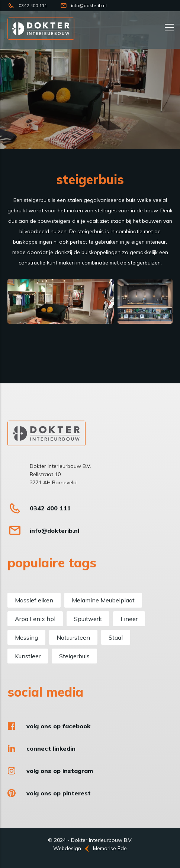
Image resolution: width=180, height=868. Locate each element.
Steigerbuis (74, 656)
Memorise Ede (110, 848)
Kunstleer (28, 656)
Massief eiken (34, 600)
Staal (116, 637)
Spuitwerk (88, 619)
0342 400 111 (33, 5)
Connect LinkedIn (51, 748)
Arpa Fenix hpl (35, 619)
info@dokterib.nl (89, 5)
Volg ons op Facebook (58, 726)
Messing (26, 637)
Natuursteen (73, 637)
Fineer (129, 619)
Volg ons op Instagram (60, 771)
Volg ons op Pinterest (59, 793)
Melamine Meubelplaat (103, 600)
